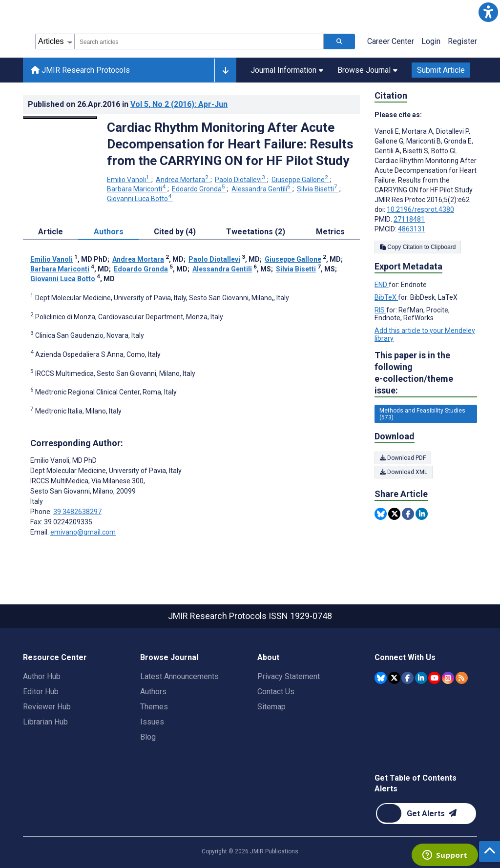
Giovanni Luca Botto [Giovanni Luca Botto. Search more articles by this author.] (140, 199)
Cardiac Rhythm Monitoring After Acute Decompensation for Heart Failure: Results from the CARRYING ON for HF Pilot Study (230, 144)
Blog (148, 737)
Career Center (391, 41)
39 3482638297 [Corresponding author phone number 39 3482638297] (77, 512)
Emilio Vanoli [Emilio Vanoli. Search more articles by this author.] (129, 180)
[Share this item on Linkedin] (422, 514)
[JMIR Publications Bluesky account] (381, 678)
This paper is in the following (426, 373)
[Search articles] (339, 41)
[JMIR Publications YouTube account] (434, 678)
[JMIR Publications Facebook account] (407, 678)
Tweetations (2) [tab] (256, 232)
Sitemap (271, 707)
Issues (152, 722)
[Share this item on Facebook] (408, 514)
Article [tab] (51, 232)
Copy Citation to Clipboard (418, 247)
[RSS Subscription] (462, 678)
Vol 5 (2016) (179, 104)
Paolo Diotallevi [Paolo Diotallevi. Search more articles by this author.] (241, 180)
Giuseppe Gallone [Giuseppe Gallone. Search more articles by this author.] (301, 180)
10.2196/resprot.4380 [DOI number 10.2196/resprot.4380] (420, 209)
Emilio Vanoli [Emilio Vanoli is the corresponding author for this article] (63, 460)
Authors (153, 692)
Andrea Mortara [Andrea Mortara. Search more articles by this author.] (183, 180)
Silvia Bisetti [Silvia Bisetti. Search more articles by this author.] (318, 189)
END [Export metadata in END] (382, 285)
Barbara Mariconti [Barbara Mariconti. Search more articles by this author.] (137, 189)
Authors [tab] (109, 232)
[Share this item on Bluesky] (381, 514)
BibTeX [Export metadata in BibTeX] (386, 297)
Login (431, 41)
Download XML (404, 472)
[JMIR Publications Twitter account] (394, 678)
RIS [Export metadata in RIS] (380, 310)
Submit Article (441, 70)
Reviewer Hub (47, 707)
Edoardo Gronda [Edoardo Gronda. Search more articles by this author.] (199, 189)
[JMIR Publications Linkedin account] (421, 678)
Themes (154, 707)
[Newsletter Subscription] (426, 814)
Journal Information (287, 70)
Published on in (128, 104)
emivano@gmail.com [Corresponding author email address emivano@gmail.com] (83, 532)
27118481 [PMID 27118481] (409, 219)
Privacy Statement (289, 676)
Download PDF (403, 458)
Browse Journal (367, 70)
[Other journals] (225, 70)
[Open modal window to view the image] (60, 118)
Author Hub (42, 676)
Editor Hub (41, 692)
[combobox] (199, 41)
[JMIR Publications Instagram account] (448, 678)
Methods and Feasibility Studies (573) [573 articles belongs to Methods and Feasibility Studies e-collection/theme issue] (422, 414)
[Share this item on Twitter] (394, 514)
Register (462, 41)
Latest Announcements (179, 676)
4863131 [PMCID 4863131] (412, 229)
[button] (488, 12)
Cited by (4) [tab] (175, 232)
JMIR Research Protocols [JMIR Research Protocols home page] (80, 70)
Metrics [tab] (330, 232)
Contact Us (276, 692)
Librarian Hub (45, 722)
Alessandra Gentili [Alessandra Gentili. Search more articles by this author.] (262, 189)
